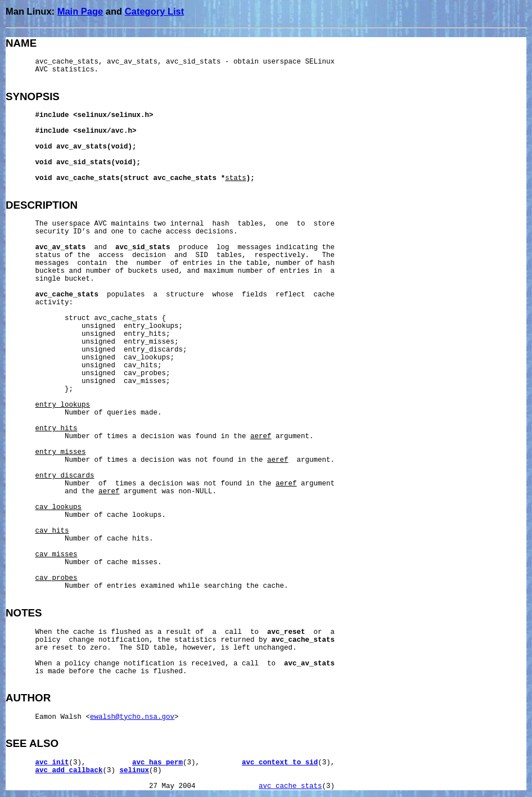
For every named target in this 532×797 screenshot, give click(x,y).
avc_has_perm (157, 763)
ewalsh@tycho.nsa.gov (132, 717)
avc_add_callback (69, 771)
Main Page (80, 11)
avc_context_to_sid (280, 763)
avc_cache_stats (290, 786)
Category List (154, 11)
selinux (135, 771)
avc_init (52, 763)
